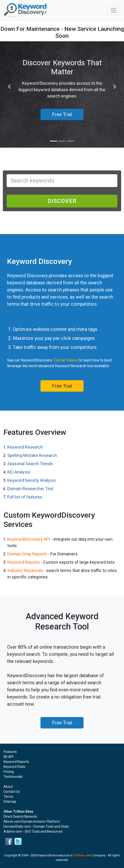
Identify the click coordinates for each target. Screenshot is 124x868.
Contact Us (12, 792)
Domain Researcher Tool (30, 489)
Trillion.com (82, 855)
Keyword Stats (14, 767)
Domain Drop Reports (27, 554)
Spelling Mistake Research (32, 455)
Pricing (9, 772)
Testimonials (13, 777)
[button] (9, 87)
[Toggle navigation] (114, 10)
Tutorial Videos (66, 360)
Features (10, 752)
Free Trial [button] (62, 114)
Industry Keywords (25, 570)
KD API (9, 757)
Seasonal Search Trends (30, 464)
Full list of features (25, 497)
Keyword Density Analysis (32, 480)
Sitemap (10, 802)
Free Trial (62, 386)
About (8, 787)
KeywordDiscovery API (29, 539)
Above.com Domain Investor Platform (32, 821)
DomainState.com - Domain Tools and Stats (36, 826)
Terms (8, 797)
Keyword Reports (24, 562)
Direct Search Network (20, 816)
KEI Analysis (19, 472)
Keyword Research (25, 447)
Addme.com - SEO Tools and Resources (33, 831)
